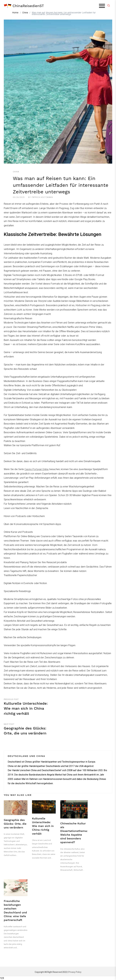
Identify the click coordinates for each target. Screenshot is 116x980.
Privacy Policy (75, 972)
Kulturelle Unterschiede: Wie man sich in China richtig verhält (43, 826)
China (16, 172)
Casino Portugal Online (37, 469)
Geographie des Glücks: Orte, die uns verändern (15, 824)
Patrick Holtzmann (42, 197)
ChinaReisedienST (28, 6)
